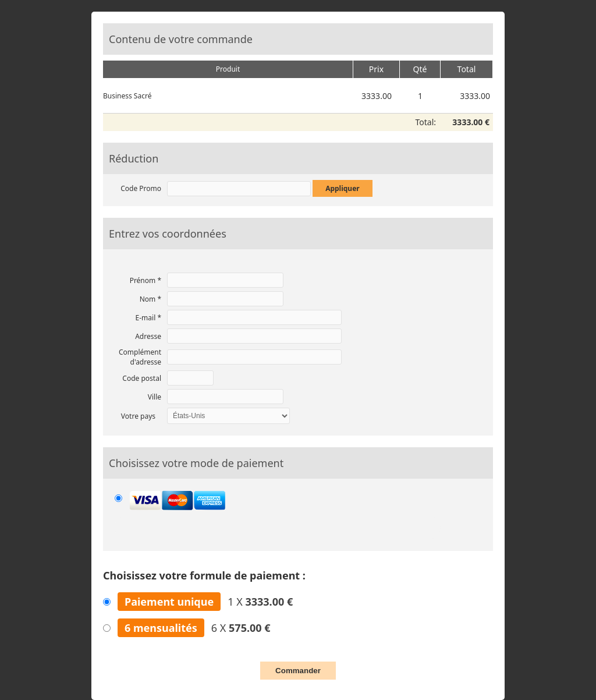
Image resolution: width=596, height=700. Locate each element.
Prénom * (146, 280)
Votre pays (138, 416)
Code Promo (141, 188)
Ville (155, 397)
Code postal (142, 378)
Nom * (150, 299)
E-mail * (148, 318)
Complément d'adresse (140, 357)
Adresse (148, 336)
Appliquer (343, 188)
